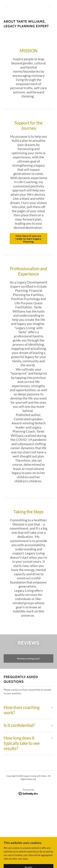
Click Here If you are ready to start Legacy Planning (28, 239)
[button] (9, 7)
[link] (50, 7)
